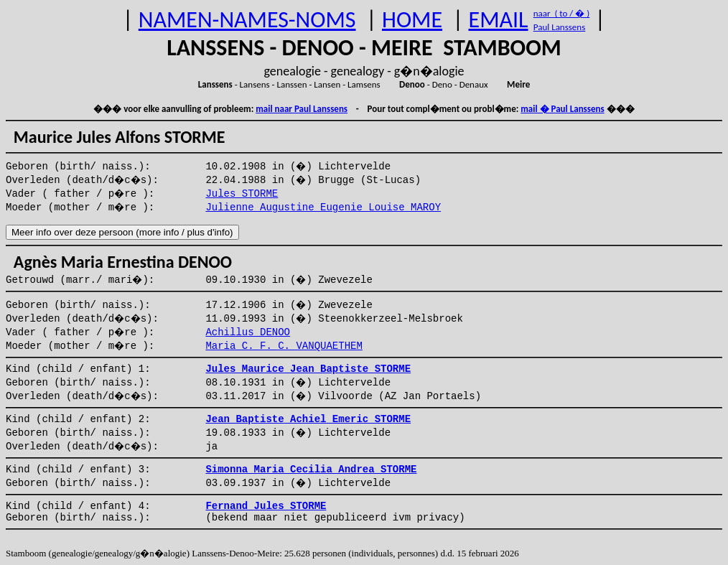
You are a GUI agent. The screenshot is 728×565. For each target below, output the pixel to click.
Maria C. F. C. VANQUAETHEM (284, 346)
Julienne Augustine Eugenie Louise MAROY (323, 207)
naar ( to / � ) (561, 13)
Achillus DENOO (248, 332)
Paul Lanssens (560, 27)
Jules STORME (242, 194)
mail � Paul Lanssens (562, 109)
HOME (412, 20)
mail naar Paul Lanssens (302, 109)
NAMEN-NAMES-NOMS (247, 20)
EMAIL (499, 20)
